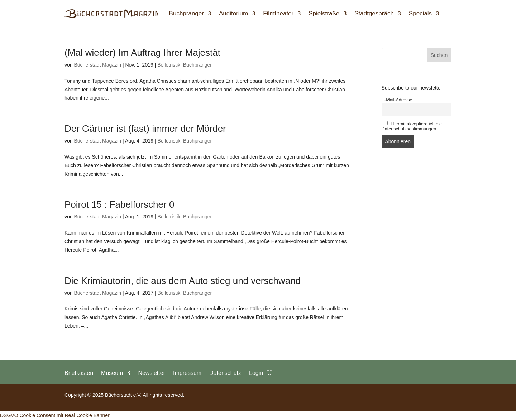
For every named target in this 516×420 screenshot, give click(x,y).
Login (256, 373)
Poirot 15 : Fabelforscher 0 (119, 204)
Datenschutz (225, 373)
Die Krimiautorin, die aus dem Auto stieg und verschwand (183, 281)
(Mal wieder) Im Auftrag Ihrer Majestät (142, 53)
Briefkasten (79, 373)
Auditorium (233, 13)
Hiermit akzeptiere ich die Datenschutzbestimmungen (412, 126)
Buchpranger (187, 13)
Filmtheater (278, 13)
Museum (112, 373)
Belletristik (169, 65)
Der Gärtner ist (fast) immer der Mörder (145, 129)
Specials (420, 13)
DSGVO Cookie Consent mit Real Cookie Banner (55, 415)
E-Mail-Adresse (397, 100)
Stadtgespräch (374, 13)
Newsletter (152, 373)
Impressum (187, 373)
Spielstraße (324, 13)
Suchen (439, 55)
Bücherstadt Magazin (97, 65)
